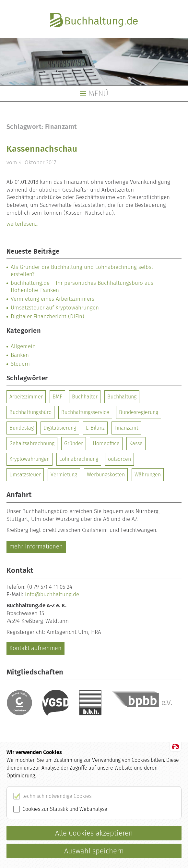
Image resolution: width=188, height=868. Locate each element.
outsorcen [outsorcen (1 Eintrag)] (119, 459)
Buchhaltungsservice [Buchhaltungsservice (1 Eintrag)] (85, 412)
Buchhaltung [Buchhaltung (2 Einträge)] (122, 397)
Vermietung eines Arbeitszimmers (53, 299)
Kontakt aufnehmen (35, 648)
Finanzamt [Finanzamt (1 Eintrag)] (126, 428)
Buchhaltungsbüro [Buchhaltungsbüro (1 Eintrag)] (30, 412)
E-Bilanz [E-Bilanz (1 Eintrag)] (95, 428)
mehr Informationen (36, 547)
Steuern (20, 364)
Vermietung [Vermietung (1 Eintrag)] (64, 475)
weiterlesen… (23, 224)
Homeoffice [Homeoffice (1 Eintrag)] (106, 443)
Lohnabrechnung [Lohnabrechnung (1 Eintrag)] (79, 459)
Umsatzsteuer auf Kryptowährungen (55, 308)
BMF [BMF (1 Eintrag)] (57, 397)
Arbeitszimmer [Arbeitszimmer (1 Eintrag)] (26, 397)
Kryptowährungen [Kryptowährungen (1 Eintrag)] (29, 459)
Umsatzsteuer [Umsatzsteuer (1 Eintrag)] (25, 475)
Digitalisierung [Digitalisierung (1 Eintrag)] (60, 428)
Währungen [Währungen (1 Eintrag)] (148, 475)
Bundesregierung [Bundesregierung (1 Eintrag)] (139, 412)
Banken (20, 355)
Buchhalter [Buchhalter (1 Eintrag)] (85, 397)
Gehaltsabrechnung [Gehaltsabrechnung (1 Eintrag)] (32, 443)
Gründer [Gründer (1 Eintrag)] (74, 443)
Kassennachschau (42, 149)
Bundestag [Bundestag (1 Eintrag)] (22, 428)
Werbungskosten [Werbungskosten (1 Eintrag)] (106, 475)
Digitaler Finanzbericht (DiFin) (47, 316)
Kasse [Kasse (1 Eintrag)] (136, 443)
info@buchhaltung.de (52, 594)
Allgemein (23, 346)
